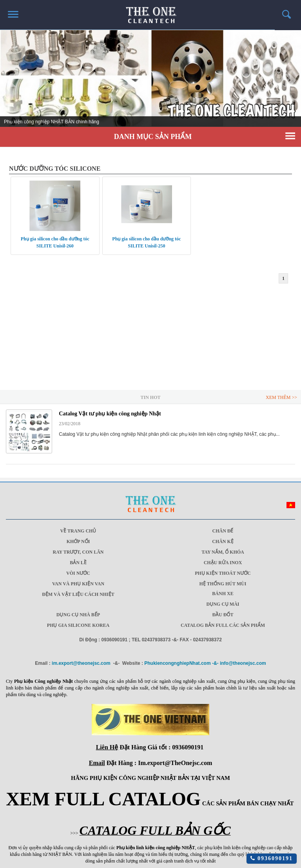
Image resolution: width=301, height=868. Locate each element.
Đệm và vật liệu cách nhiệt (78, 594)
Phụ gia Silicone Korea (78, 625)
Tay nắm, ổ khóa (223, 552)
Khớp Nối (78, 541)
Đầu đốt (223, 615)
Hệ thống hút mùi (223, 584)
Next (291, 80)
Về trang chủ (78, 531)
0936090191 (272, 858)
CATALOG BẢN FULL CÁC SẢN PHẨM (223, 625)
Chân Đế (223, 531)
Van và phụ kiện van (78, 584)
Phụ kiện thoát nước (223, 573)
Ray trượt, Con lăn (78, 552)
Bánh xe (223, 594)
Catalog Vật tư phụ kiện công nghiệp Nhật (110, 414)
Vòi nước (78, 573)
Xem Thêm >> (281, 397)
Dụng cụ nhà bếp (78, 615)
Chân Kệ (223, 541)
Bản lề (78, 563)
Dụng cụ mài (223, 604)
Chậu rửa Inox (223, 563)
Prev (10, 80)
